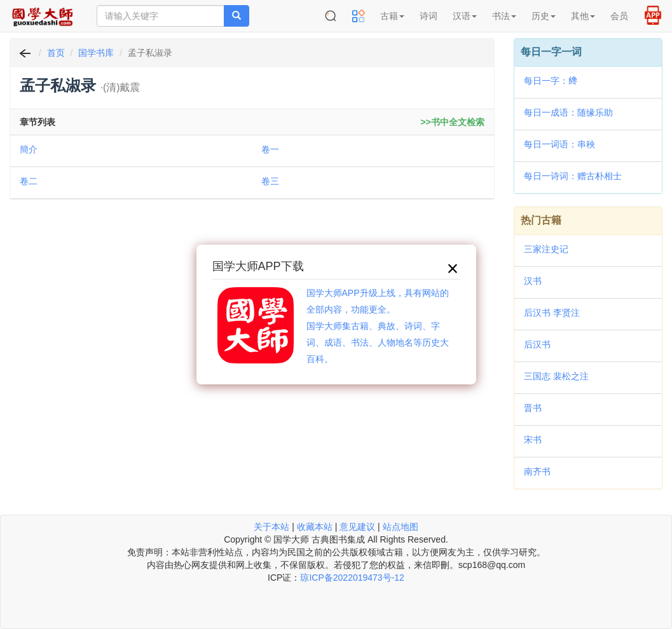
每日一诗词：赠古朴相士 (573, 176)
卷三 (270, 181)
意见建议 (357, 527)
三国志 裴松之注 (556, 376)
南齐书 (537, 471)
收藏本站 (315, 527)
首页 (56, 53)
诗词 (429, 16)
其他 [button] (583, 16)
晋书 (533, 408)
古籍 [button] (392, 16)
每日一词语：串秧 (559, 144)
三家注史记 (546, 249)
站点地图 (401, 527)
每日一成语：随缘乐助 (568, 112)
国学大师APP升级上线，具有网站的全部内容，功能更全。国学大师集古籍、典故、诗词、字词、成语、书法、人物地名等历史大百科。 (378, 326)
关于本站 (271, 527)
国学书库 (96, 53)
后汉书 (537, 344)
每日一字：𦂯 (551, 81)
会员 (619, 16)
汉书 (533, 281)
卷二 (29, 181)
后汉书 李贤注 (552, 313)
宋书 (533, 440)
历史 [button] (544, 16)
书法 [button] (504, 16)
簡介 (29, 149)
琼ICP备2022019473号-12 (352, 578)
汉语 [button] (465, 16)
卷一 (270, 149)
